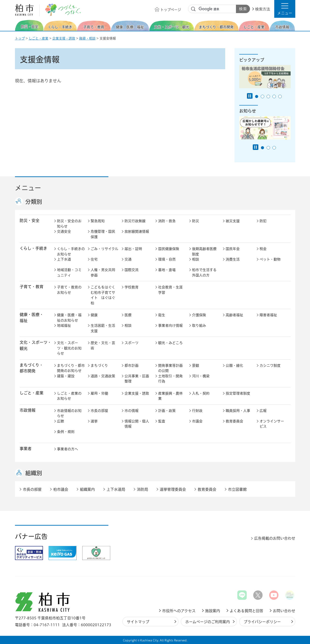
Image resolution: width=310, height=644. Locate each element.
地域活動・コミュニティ (69, 273)
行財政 (197, 411)
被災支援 (233, 221)
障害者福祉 (268, 315)
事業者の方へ (68, 449)
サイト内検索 (193, 9)
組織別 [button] (34, 473)
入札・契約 (201, 393)
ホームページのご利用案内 (208, 622)
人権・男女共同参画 (103, 273)
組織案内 (87, 489)
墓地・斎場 (167, 270)
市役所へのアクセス (179, 611)
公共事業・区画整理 (137, 379)
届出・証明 (133, 249)
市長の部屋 (99, 411)
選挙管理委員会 (173, 489)
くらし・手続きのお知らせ (71, 251)
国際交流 (132, 270)
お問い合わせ (284, 611)
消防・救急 (167, 221)
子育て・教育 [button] (32, 287)
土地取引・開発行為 (170, 379)
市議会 (197, 421)
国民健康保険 (169, 249)
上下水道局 (116, 489)
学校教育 (132, 287)
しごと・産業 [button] (32, 393)
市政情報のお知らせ (69, 413)
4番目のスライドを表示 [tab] (274, 96)
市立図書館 (237, 489)
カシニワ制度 (270, 366)
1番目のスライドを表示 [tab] (257, 96)
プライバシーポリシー (262, 622)
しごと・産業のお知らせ (69, 396)
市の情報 (132, 411)
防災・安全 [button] (30, 220)
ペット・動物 (270, 259)
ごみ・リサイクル (104, 249)
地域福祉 (64, 326)
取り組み (199, 326)
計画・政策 (167, 411)
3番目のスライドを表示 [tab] (268, 96)
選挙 (94, 421)
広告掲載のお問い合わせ (275, 538)
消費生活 (233, 259)
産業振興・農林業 (170, 396)
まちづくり (99, 366)
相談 (196, 259)
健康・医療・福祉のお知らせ (69, 318)
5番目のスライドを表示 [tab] (280, 96)
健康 (94, 315)
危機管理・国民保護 (103, 234)
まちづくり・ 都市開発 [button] (31, 368)
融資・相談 (87, 38)
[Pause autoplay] (250, 96)
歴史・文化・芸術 (103, 346)
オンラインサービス (272, 424)
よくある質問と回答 (246, 611)
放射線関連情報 (137, 231)
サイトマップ (138, 622)
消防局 (143, 489)
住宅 (94, 259)
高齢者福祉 (234, 315)
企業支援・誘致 (64, 38)
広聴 (61, 421)
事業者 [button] (26, 449)
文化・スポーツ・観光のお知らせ (69, 348)
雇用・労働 (99, 393)
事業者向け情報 (170, 326)
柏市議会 (61, 489)
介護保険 (199, 315)
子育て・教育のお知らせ (69, 290)
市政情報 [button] (28, 410)
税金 (263, 249)
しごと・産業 (39, 38)
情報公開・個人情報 (137, 424)
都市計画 (132, 366)
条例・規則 (66, 432)
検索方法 (263, 9)
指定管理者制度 (238, 393)
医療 (128, 315)
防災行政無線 (135, 221)
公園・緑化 (234, 366)
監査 (162, 421)
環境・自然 (167, 259)
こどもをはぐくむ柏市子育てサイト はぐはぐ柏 (103, 295)
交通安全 (64, 231)
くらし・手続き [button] (33, 248)
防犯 (263, 221)
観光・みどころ (170, 343)
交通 (128, 259)
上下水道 (64, 259)
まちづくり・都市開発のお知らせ (71, 368)
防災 (196, 221)
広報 (263, 411)
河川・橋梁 (201, 376)
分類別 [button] (34, 202)
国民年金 (233, 249)
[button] (285, 9)
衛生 (162, 315)
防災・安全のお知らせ (69, 224)
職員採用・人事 (238, 411)
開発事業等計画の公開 (170, 368)
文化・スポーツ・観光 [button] (36, 345)
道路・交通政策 (103, 376)
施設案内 (213, 611)
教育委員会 (234, 421)
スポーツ (132, 343)
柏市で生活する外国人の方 (204, 273)
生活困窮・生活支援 (103, 328)
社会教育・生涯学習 (170, 290)
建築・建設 (66, 376)
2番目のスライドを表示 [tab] (262, 96)
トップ (20, 38)
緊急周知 (98, 221)
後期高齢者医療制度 (204, 251)
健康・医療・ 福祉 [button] (32, 317)
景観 (196, 366)
